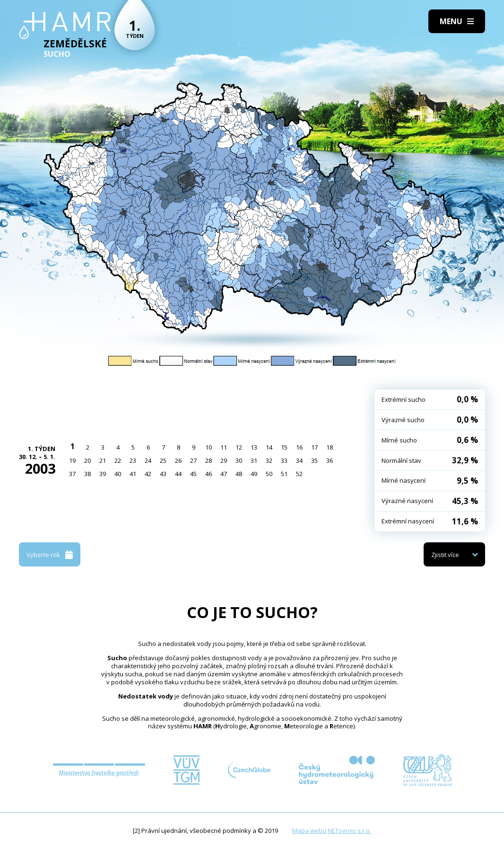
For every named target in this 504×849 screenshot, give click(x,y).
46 (209, 474)
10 (209, 447)
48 (239, 474)
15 (284, 447)
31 (254, 460)
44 (178, 474)
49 (254, 474)
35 (314, 460)
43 (163, 474)
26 (178, 460)
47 (224, 474)
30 (239, 460)
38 (87, 474)
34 (299, 460)
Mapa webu (309, 831)
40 (118, 474)
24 (148, 460)
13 (254, 447)
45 (193, 474)
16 (299, 447)
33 (284, 460)
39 (103, 474)
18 (330, 447)
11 (224, 447)
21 (103, 460)
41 (133, 474)
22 (118, 460)
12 (239, 447)
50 (269, 474)
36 (330, 460)
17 (314, 447)
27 (193, 460)
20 (87, 460)
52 (299, 474)
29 (224, 460)
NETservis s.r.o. (349, 831)
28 (209, 460)
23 (133, 460)
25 (163, 460)
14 (269, 447)
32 (269, 460)
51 (284, 474)
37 (72, 474)
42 (148, 474)
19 (72, 460)
